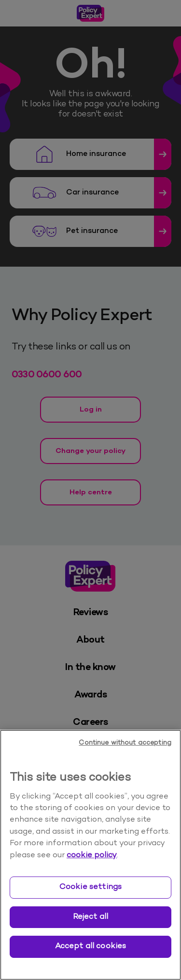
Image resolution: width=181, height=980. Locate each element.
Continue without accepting (125, 743)
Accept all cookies (91, 946)
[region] (90, 855)
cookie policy (92, 855)
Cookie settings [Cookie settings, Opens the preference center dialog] (90, 887)
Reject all (91, 917)
